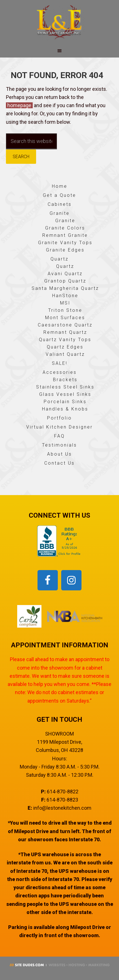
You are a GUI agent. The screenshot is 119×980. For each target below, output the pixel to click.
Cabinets (60, 204)
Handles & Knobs (65, 409)
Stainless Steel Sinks (65, 387)
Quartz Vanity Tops (65, 340)
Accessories (60, 372)
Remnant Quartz (65, 332)
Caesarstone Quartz (65, 325)
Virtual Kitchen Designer (60, 427)
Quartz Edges (65, 347)
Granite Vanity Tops (65, 243)
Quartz (60, 259)
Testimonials (60, 445)
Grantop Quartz (65, 281)
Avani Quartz (65, 274)
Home (60, 186)
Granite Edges (65, 250)
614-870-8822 (63, 792)
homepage (19, 105)
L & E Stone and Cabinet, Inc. (60, 22)
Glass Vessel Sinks (65, 394)
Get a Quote (60, 195)
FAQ (60, 436)
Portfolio (60, 418)
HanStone (65, 296)
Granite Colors (65, 228)
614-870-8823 (62, 800)
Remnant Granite (65, 235)
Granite (60, 213)
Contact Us (60, 463)
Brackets (65, 380)
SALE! (60, 363)
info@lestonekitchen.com (62, 808)
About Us (60, 454)
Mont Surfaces (65, 318)
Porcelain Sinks (65, 402)
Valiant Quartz (65, 354)
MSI (65, 303)
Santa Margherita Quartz (65, 288)
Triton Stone (65, 310)
